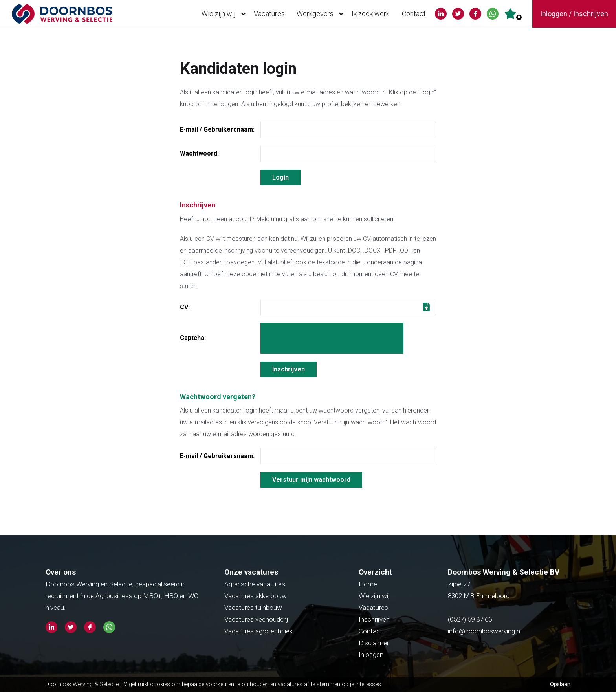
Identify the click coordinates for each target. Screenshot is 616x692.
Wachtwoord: (199, 154)
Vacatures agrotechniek (258, 631)
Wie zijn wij (225, 14)
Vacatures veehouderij (256, 619)
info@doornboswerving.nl (485, 631)
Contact (414, 14)
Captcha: (193, 338)
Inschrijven (374, 619)
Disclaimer (374, 643)
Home (368, 584)
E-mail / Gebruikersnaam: (217, 130)
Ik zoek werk (370, 14)
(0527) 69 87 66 (471, 619)
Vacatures (269, 14)
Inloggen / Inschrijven (574, 14)
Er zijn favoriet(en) (519, 17)
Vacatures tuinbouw (253, 608)
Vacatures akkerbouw (256, 596)
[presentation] (332, 338)
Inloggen (371, 655)
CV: (185, 307)
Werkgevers (322, 14)
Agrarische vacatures (255, 584)
